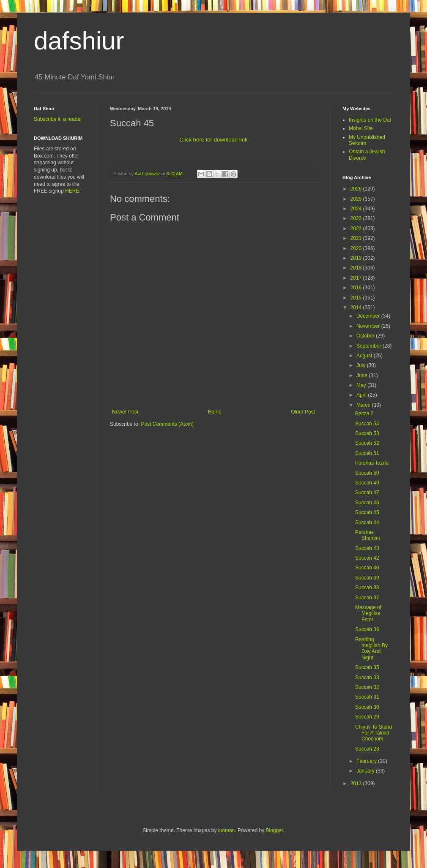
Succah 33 (367, 678)
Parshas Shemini (367, 535)
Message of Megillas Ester (368, 614)
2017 (357, 278)
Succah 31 (367, 697)
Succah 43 (367, 548)
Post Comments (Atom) (167, 424)
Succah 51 (367, 453)
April (362, 395)
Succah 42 (367, 558)
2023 (357, 218)
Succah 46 (367, 503)
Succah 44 (367, 522)
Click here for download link (213, 140)
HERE (72, 191)
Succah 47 (367, 493)
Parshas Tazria (372, 463)
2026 (357, 189)
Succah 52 (367, 443)
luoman (226, 830)
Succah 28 (367, 749)
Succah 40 (367, 568)
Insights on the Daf (370, 120)
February (367, 761)
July (362, 365)
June (363, 375)
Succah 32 (367, 687)
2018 (357, 268)
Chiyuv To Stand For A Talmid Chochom (374, 733)
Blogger (275, 830)
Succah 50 (367, 473)
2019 (357, 258)
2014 (357, 307)
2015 (357, 298)
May (362, 385)
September (370, 346)
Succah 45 (367, 512)
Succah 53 (367, 433)
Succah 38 (367, 588)
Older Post (303, 412)
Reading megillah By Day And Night (371, 649)
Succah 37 (367, 598)
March (364, 405)
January (366, 771)
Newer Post (125, 412)
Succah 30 (367, 707)
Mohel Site (361, 128)
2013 (357, 784)
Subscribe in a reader (58, 119)
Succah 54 (367, 424)
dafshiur (79, 41)
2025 (357, 199)
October (366, 336)
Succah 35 (367, 667)
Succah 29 (367, 717)
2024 (357, 209)
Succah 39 (367, 578)
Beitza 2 (364, 414)
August (365, 356)
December (369, 316)
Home (215, 412)
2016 (357, 288)
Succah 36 (367, 629)
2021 (357, 238)
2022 (357, 229)
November (369, 326)
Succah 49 (367, 483)
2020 (357, 248)
